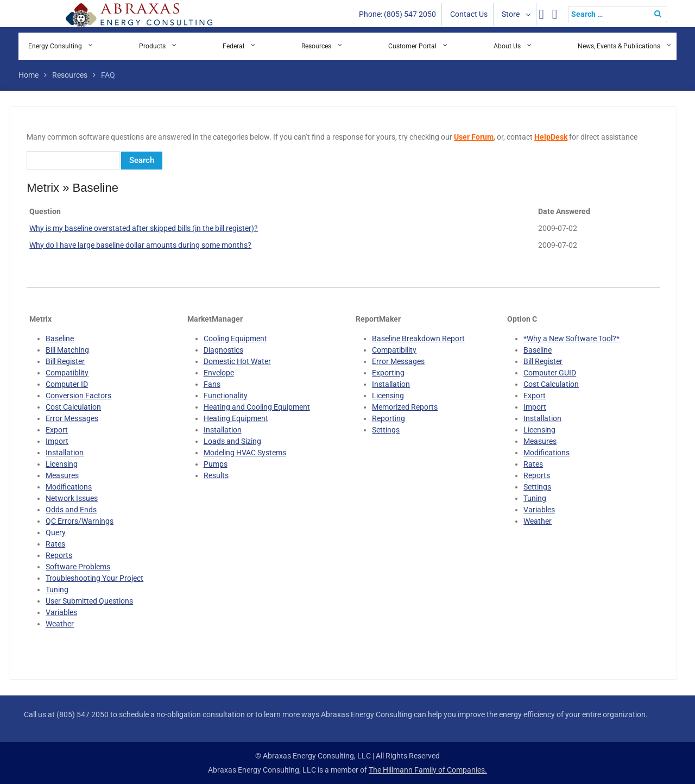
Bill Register (65, 361)
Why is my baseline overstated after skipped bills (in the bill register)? (144, 228)
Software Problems (78, 567)
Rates (55, 544)
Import (57, 441)
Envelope (219, 373)
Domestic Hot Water (237, 361)
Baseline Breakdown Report (418, 338)
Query (56, 532)
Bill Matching (67, 350)
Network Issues (72, 498)
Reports (59, 555)
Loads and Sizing (232, 441)
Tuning (57, 589)
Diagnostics (223, 350)
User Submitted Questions (89, 601)
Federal (233, 46)
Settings (386, 430)
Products (152, 46)
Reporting (388, 418)
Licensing (62, 464)
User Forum (474, 137)
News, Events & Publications (619, 46)
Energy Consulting (55, 46)
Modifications (69, 487)
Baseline (60, 338)
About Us (507, 46)
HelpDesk (551, 137)
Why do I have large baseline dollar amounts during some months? (140, 245)
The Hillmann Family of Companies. (428, 770)
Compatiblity (67, 373)
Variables (61, 612)
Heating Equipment (236, 418)
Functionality (226, 396)
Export (57, 430)
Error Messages (72, 418)
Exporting (388, 373)
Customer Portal (412, 46)
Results (216, 475)
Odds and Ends (71, 510)
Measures (62, 475)
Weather (60, 624)
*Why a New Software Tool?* (571, 338)
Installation (65, 453)
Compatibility (394, 350)
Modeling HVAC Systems (245, 453)
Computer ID (67, 384)
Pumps (216, 464)
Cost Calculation (73, 407)
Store (511, 14)
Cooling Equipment (235, 338)
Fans (212, 384)
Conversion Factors (78, 396)
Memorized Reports (405, 407)
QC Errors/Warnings (80, 521)
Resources (316, 46)
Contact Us (469, 14)
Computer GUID (550, 373)
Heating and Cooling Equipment (257, 407)
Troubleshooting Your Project (94, 578)
